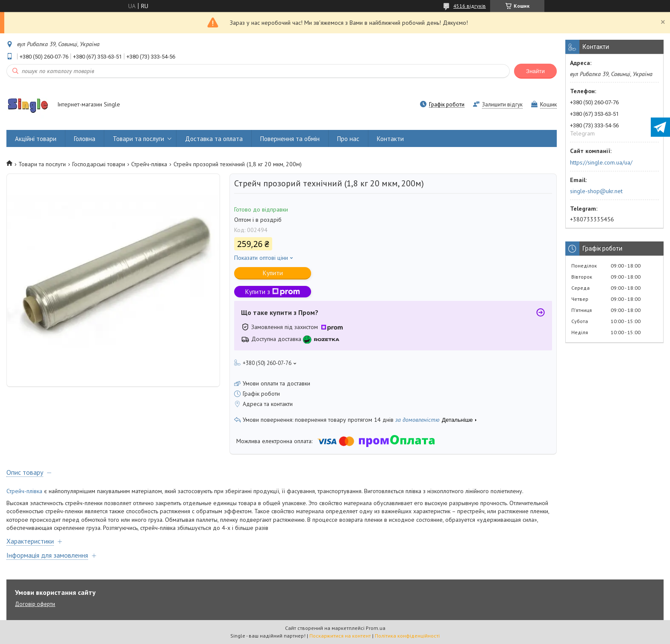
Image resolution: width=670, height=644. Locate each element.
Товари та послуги (138, 139)
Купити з (273, 292)
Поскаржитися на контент (340, 636)
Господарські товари (99, 164)
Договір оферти (35, 604)
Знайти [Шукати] (535, 71)
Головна (85, 139)
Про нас (348, 139)
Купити (273, 273)
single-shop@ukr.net (596, 191)
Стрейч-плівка (149, 164)
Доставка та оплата (214, 139)
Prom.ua (376, 628)
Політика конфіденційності (407, 636)
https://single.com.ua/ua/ (601, 162)
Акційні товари (36, 139)
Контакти (390, 139)
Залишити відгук (502, 104)
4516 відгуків (470, 6)
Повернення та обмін (290, 139)
